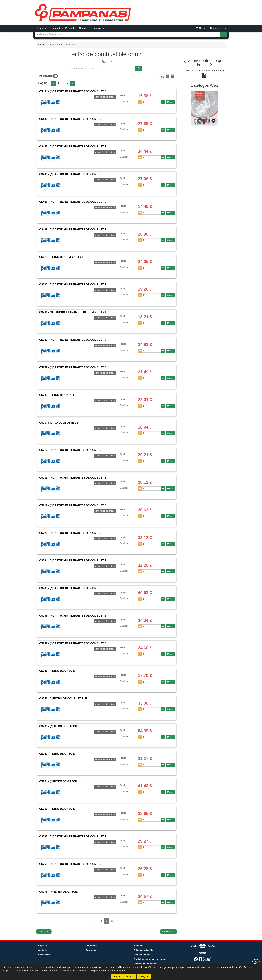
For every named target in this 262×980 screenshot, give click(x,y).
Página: (43, 83)
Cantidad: (124, 102)
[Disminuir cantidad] (140, 102)
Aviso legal (139, 946)
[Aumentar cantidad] (163, 102)
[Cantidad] (151, 102)
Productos (71, 28)
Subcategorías (55, 45)
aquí (217, 967)
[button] (168, 76)
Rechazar (130, 976)
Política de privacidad (144, 950)
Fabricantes (56, 28)
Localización (99, 28)
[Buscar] (224, 34)
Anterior (44, 932)
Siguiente (168, 932)
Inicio (41, 45)
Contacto (84, 28)
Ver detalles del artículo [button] (105, 97)
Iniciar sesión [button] (218, 28)
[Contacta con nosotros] (256, 963)
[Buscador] (128, 34)
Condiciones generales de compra (150, 959)
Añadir (171, 102)
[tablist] (204, 108)
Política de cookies (143, 955)
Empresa (42, 28)
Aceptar (117, 976)
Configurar (144, 976)
